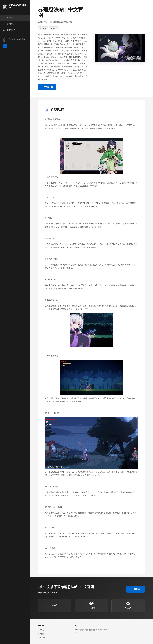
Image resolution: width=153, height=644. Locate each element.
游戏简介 (41, 630)
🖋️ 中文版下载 (47, 87)
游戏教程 (41, 634)
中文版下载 (42, 638)
